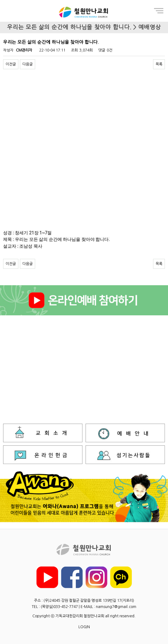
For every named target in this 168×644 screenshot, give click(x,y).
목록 (159, 64)
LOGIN (84, 627)
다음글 (28, 64)
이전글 (11, 64)
